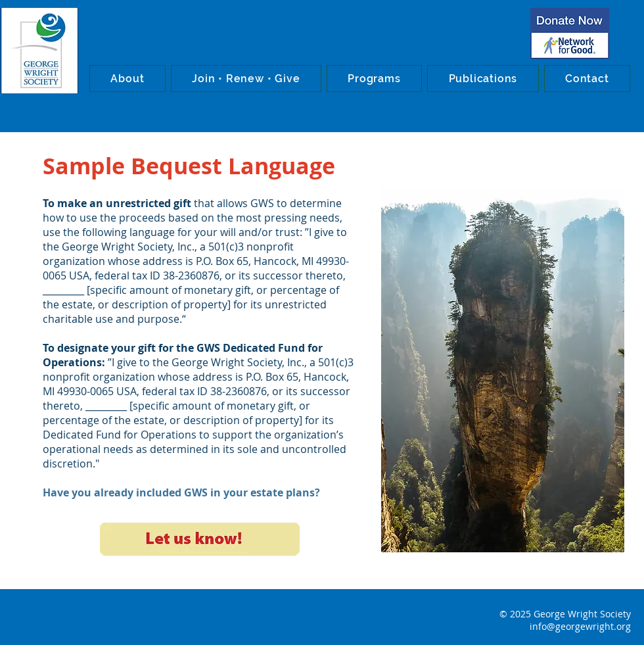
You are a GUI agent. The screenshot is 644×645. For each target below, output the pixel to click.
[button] (127, 79)
